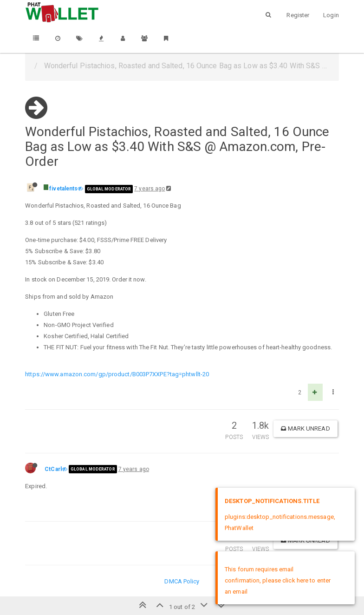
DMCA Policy (182, 581)
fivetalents (63, 189)
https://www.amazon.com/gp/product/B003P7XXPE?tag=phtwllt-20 (117, 374)
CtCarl (53, 469)
